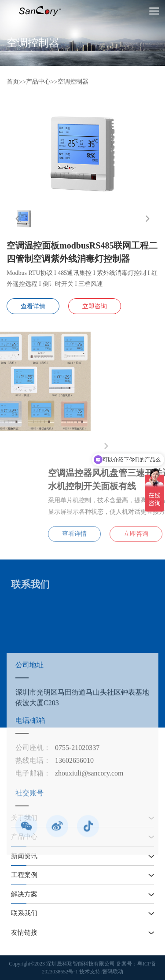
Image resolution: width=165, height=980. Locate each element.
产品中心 (38, 82)
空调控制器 (73, 82)
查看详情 (33, 306)
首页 (13, 82)
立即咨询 (95, 306)
